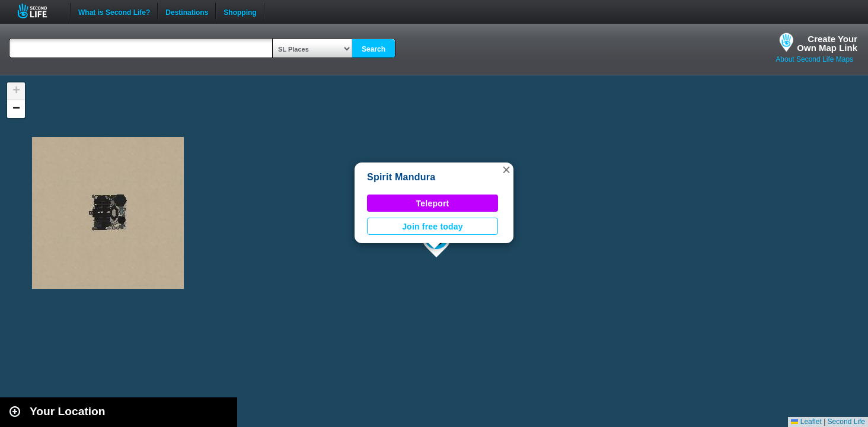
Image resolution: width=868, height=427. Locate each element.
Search (374, 49)
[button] (506, 170)
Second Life (39, 11)
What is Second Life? (114, 11)
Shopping (240, 11)
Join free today (433, 227)
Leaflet (806, 422)
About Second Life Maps (814, 59)
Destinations (187, 11)
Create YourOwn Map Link (827, 43)
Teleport (433, 203)
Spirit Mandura (401, 177)
